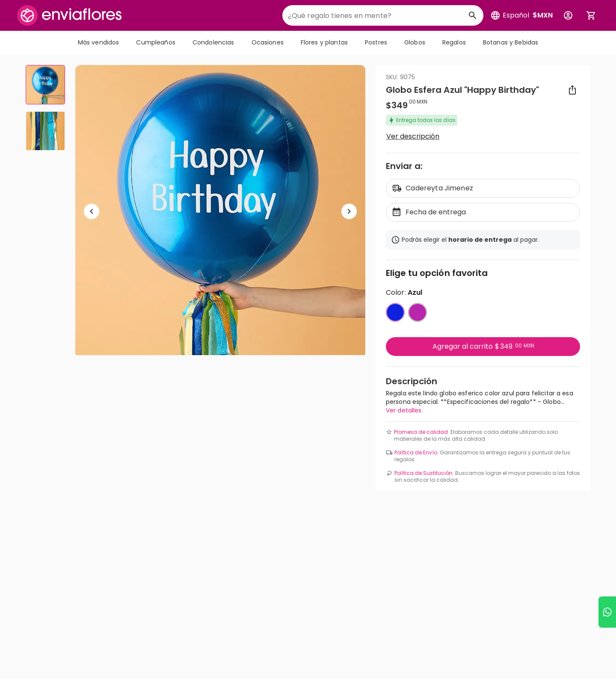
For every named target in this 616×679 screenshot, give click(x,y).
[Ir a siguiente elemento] (349, 211)
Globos (415, 42)
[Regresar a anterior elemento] (92, 211)
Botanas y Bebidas (511, 42)
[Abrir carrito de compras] (591, 15)
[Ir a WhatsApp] (607, 612)
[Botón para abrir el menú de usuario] (568, 15)
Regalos (454, 42)
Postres (376, 42)
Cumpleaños (155, 42)
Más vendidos (99, 42)
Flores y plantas (324, 42)
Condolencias (213, 42)
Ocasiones (268, 42)
